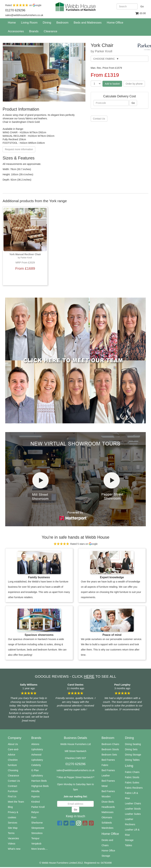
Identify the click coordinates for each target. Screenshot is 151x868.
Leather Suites (133, 814)
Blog (10, 807)
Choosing (13, 770)
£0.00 (140, 14)
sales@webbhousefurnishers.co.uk (75, 770)
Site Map (13, 828)
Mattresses (108, 812)
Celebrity (36, 765)
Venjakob (36, 844)
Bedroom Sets (109, 755)
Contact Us (14, 781)
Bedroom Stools (110, 749)
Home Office (115, 23)
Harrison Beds (39, 781)
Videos (12, 844)
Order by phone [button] (134, 84)
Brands (34, 31)
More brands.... (39, 849)
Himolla (35, 791)
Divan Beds (108, 802)
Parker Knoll (38, 807)
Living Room (29, 23)
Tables (128, 845)
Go (142, 6)
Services (13, 823)
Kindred (35, 802)
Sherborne (37, 823)
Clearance (13, 776)
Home (13, 23)
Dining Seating (133, 744)
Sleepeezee (38, 828)
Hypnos (35, 796)
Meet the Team (16, 802)
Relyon (35, 812)
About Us (13, 744)
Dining (47, 23)
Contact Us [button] (99, 119)
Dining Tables (132, 760)
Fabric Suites (132, 783)
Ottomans (107, 817)
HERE (89, 676)
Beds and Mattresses (88, 23)
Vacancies (13, 838)
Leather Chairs (133, 803)
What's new (14, 849)
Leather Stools (133, 809)
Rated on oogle (23, 5)
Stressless (37, 833)
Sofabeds (107, 823)
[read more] (29, 721)
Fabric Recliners (134, 788)
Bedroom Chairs (110, 744)
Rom (34, 817)
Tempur (35, 838)
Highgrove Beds (40, 786)
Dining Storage (133, 755)
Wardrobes (108, 828)
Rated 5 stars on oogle (75, 544)
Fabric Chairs (132, 772)
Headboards (108, 807)
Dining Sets (131, 749)
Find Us (12, 796)
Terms (11, 833)
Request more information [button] (19, 149)
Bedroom (62, 23)
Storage (129, 840)
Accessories (16, 31)
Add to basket (112, 84)
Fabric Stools (132, 777)
